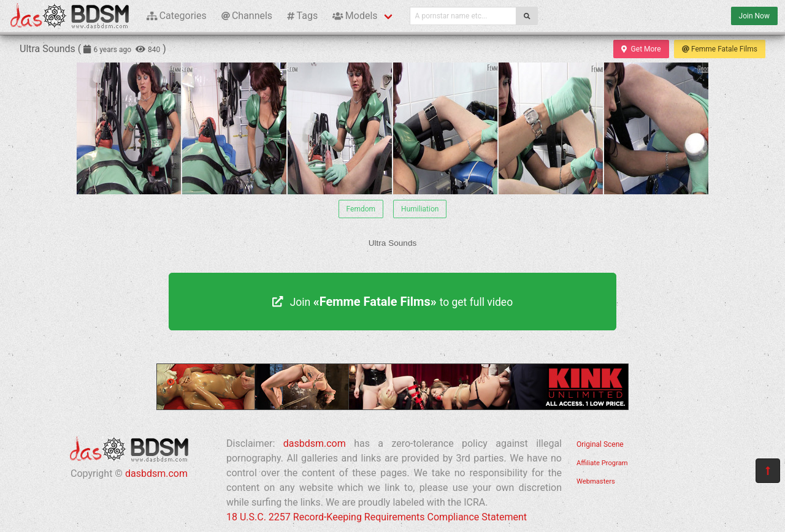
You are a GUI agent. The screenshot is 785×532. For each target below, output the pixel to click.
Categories (177, 16)
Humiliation (420, 209)
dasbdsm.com (156, 473)
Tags (302, 16)
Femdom (361, 209)
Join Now (754, 16)
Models (355, 16)
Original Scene (600, 444)
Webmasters (596, 481)
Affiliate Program (602, 463)
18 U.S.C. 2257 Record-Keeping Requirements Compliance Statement (377, 517)
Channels (247, 16)
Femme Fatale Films (720, 49)
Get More (641, 49)
